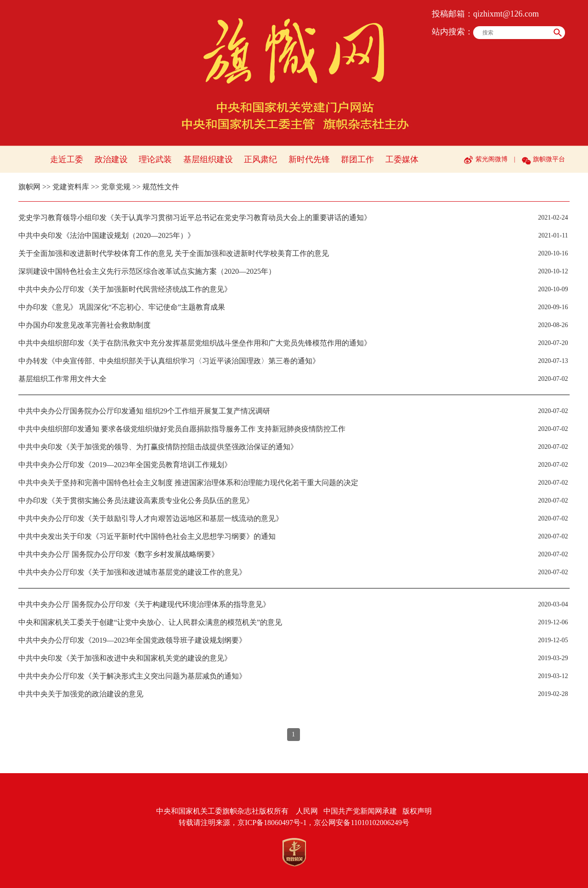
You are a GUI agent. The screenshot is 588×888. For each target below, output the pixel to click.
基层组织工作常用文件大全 (62, 379)
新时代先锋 (309, 159)
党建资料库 (71, 187)
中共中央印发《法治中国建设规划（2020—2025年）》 (107, 235)
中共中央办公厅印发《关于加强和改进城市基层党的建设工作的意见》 (132, 572)
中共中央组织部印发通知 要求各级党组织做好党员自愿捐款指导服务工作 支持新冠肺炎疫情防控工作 (182, 429)
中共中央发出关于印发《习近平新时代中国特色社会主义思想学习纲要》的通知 (147, 536)
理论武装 (155, 159)
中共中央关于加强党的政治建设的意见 (81, 694)
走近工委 (67, 159)
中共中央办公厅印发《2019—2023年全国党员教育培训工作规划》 (125, 465)
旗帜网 (29, 187)
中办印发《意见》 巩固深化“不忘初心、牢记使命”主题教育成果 (122, 307)
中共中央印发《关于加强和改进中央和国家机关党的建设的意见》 (125, 658)
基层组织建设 (208, 159)
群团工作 (357, 159)
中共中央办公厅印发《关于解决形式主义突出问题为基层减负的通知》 (132, 676)
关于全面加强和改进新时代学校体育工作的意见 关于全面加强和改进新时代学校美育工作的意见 (174, 253)
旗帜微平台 (549, 159)
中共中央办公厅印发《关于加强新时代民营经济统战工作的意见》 (125, 289)
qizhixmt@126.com (506, 14)
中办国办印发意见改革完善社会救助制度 (85, 325)
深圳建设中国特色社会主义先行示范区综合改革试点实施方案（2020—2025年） (147, 271)
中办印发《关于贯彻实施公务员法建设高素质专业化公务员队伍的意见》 (136, 501)
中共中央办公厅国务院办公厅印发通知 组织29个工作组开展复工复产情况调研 (144, 411)
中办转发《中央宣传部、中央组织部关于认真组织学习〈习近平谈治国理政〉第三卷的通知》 (169, 361)
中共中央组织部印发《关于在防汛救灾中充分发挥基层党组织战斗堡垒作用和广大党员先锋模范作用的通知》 (195, 343)
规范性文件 (161, 187)
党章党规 (116, 187)
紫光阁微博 (492, 159)
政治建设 (111, 159)
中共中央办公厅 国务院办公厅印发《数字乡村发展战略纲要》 (119, 554)
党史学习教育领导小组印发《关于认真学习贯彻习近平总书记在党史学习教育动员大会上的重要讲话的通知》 (195, 218)
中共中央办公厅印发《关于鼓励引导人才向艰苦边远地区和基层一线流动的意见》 (151, 518)
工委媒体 (402, 159)
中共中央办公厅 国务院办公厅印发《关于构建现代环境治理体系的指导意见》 (144, 604)
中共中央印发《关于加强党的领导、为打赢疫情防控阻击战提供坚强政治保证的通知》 (158, 447)
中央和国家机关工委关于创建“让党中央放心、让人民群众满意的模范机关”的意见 (150, 622)
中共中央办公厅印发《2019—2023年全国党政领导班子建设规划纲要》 (132, 640)
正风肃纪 (260, 159)
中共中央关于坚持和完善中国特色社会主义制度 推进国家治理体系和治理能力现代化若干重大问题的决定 (188, 483)
